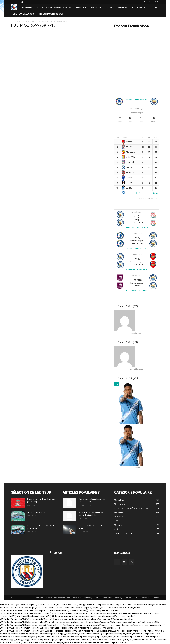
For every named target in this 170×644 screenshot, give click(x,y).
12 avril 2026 (137, 233)
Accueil (14, 21)
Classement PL (126, 7)
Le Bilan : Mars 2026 (36, 513)
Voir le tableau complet (148, 199)
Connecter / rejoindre (152, 2)
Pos (117, 137)
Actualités (27, 7)
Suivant (156, 193)
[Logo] (15, 7)
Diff (149, 137)
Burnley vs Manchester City (137, 290)
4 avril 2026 (137, 212)
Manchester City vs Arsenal (137, 269)
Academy (143, 7)
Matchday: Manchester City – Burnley (33, 21)
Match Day (97, 7)
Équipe (124, 137)
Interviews (81, 7)
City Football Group (24, 14)
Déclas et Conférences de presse (54, 7)
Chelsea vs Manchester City (137, 99)
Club (110, 7)
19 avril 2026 (137, 254)
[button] (156, 7)
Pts (156, 137)
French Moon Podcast (51, 14)
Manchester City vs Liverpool (137, 227)
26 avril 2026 (137, 276)
